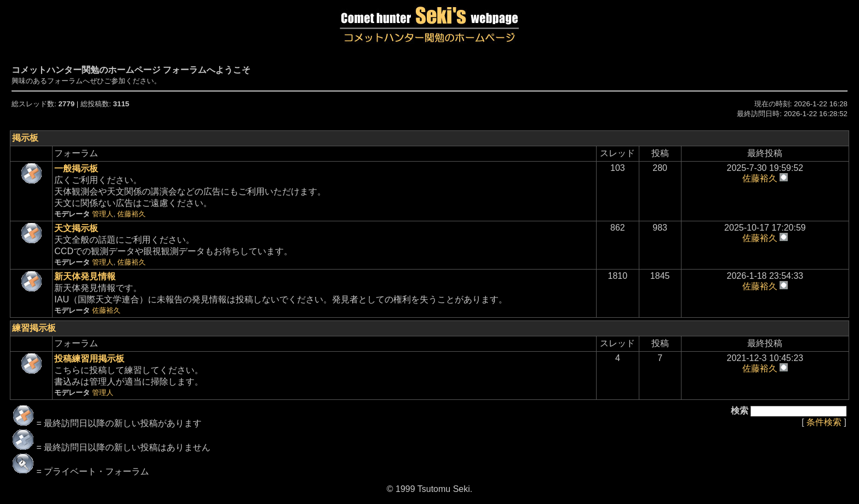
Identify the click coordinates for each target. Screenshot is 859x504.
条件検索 (824, 422)
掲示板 (25, 138)
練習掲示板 (34, 328)
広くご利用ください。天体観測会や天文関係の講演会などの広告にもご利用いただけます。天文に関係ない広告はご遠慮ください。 (190, 191)
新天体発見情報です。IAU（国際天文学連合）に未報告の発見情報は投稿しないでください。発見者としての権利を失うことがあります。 (281, 293)
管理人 (103, 214)
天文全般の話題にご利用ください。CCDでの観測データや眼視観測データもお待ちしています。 (173, 245)
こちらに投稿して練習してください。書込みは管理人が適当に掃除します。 (129, 375)
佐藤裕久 (131, 214)
